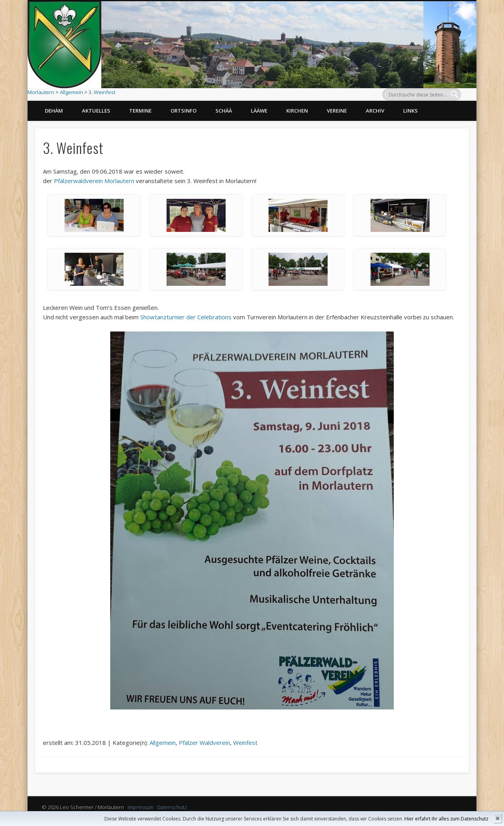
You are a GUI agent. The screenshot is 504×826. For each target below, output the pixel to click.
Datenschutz (172, 807)
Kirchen (297, 111)
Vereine (337, 111)
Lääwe (259, 111)
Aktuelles (96, 111)
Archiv (375, 111)
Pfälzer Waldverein (204, 743)
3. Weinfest (102, 92)
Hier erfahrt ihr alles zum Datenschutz (446, 819)
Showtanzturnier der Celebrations (186, 317)
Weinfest (245, 743)
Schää (224, 111)
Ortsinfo (183, 111)
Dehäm (54, 111)
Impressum (141, 807)
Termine (140, 111)
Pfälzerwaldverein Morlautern (94, 181)
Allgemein (71, 92)
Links (410, 111)
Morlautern (41, 92)
